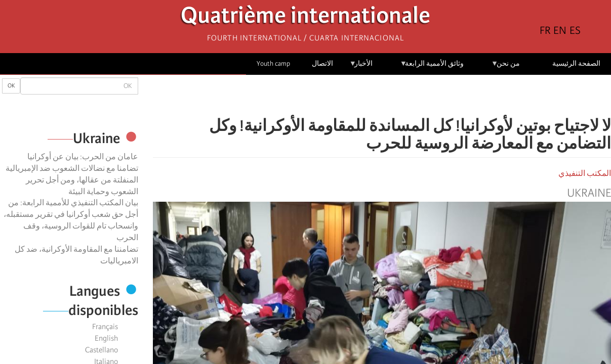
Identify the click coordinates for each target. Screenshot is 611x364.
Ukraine (589, 193)
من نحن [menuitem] (505, 67)
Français (105, 327)
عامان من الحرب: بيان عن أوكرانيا (83, 157)
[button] (353, 96)
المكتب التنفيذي (585, 173)
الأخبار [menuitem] (361, 67)
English (106, 338)
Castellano (101, 350)
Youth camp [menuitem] (273, 63)
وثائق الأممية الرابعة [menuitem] (432, 67)
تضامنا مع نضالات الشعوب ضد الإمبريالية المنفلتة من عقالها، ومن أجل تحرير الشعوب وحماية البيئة (72, 180)
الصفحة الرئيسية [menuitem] (576, 63)
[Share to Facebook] (410, 96)
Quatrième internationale (305, 18)
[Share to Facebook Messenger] (382, 96)
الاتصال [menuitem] (322, 63)
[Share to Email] (368, 96)
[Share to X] (396, 96)
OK (11, 86)
